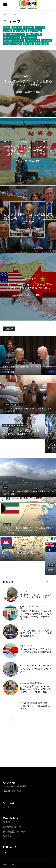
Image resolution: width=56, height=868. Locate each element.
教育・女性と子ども (12, 37)
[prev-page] (5, 719)
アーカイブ (17, 28)
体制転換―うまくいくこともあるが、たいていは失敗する (36, 596)
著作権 (6, 822)
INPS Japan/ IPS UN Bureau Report (36, 666)
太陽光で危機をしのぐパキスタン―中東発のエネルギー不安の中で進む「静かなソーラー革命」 (36, 615)
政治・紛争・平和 (34, 34)
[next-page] (10, 719)
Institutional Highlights (13, 426)
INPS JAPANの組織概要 (15, 786)
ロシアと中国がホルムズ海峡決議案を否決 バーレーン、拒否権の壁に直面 (36, 633)
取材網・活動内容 (12, 791)
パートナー (9, 807)
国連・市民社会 (35, 31)
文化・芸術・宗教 (29, 37)
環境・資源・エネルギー (13, 41)
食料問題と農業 (42, 44)
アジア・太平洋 (28, 279)
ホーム (6, 15)
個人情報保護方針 (12, 827)
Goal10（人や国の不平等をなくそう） (35, 683)
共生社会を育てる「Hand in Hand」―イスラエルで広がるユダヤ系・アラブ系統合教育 (37, 689)
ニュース (28, 76)
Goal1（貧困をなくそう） (13, 405)
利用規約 (7, 836)
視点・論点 (47, 41)
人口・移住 (40, 28)
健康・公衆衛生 (20, 31)
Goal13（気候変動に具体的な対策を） (35, 703)
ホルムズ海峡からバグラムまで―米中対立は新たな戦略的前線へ (36, 652)
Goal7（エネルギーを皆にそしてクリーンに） (28, 142)
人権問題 (8, 31)
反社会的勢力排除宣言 (14, 831)
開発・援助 (28, 44)
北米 (28, 209)
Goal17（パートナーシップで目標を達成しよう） (21, 363)
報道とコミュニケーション (14, 34)
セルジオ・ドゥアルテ (13, 44)
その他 (7, 28)
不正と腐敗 (28, 28)
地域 (5, 488)
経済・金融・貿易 (32, 41)
